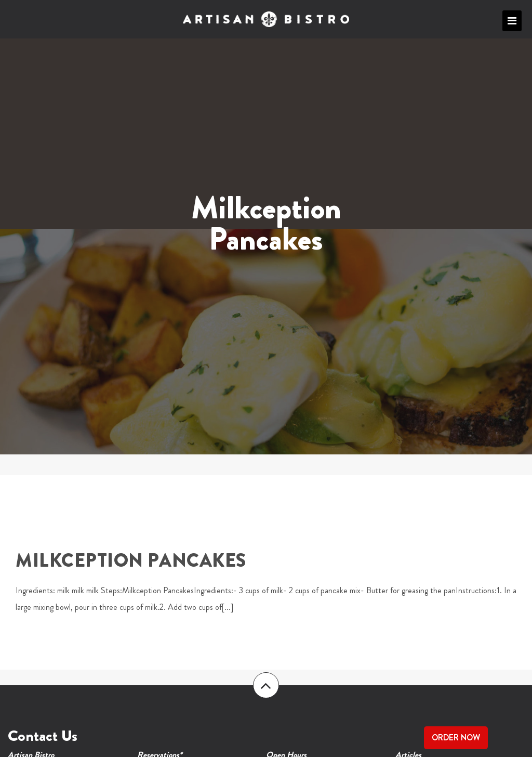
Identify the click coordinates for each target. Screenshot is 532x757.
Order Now (456, 738)
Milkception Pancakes (131, 560)
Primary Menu (512, 21)
